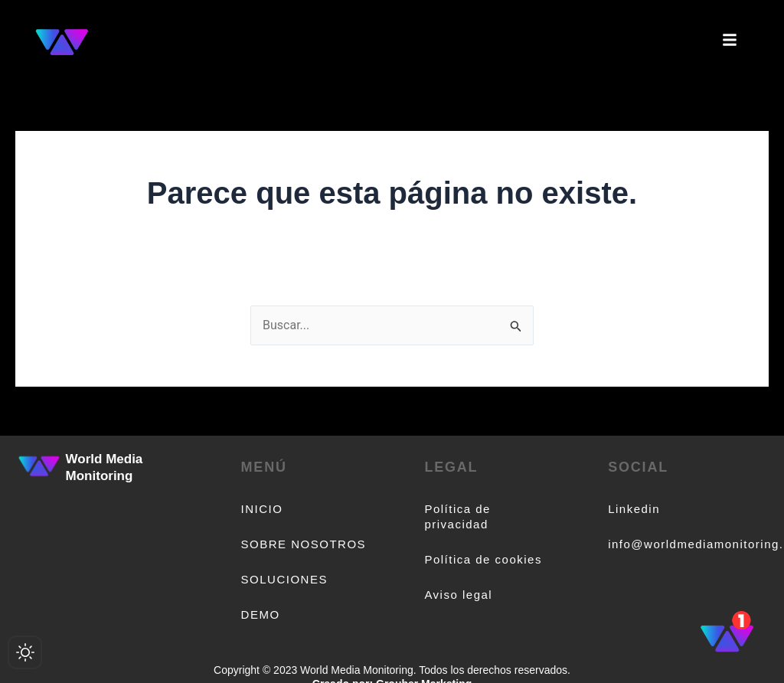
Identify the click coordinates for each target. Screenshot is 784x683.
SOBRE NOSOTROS (304, 544)
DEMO (261, 614)
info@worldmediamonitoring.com (671, 544)
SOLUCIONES (284, 579)
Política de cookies (483, 559)
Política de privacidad (457, 516)
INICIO (262, 509)
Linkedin (634, 509)
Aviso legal (458, 595)
